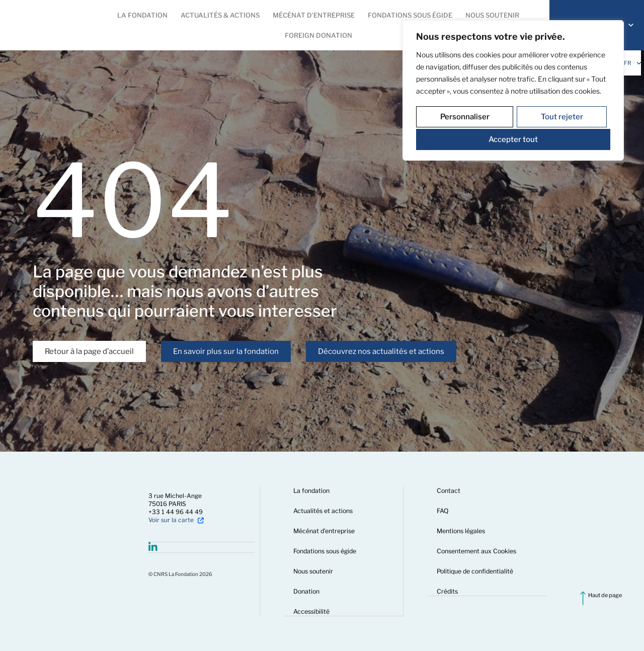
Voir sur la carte (171, 520)
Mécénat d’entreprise (325, 531)
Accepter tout (513, 137)
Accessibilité (312, 611)
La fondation (312, 491)
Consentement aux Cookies (477, 551)
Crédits (448, 591)
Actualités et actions (324, 511)
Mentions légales (462, 531)
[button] (142, 15)
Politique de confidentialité (476, 571)
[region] (513, 89)
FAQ (444, 511)
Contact (449, 491)
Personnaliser (464, 116)
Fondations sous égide (326, 551)
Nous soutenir (314, 571)
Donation (307, 591)
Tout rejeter (561, 116)
